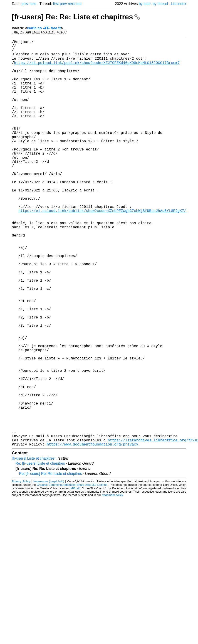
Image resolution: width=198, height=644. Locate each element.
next (33, 4)
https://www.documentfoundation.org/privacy (93, 533)
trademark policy (112, 584)
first (56, 4)
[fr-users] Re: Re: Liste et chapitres (76, 17)
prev (25, 4)
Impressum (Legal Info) (49, 571)
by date (145, 4)
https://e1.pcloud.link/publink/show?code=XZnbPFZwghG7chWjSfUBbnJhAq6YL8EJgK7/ (102, 248)
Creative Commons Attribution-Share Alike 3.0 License (72, 574)
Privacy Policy (21, 571)
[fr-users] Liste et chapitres (33, 548)
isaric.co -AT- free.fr (44, 28)
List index (178, 4)
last (79, 4)
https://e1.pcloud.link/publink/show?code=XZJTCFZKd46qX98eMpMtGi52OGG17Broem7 (97, 68)
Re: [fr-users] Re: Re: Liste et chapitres (51, 563)
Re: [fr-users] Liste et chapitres (40, 553)
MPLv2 (75, 577)
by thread (160, 4)
